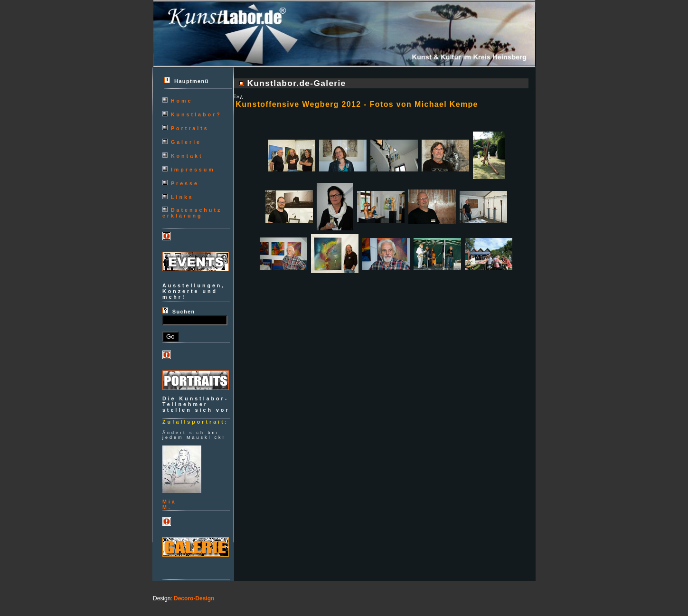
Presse (185, 183)
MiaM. (170, 504)
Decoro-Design (194, 598)
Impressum (193, 170)
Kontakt (187, 156)
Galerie (186, 142)
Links (182, 197)
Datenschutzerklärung (192, 213)
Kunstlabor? (196, 114)
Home (182, 101)
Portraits (190, 128)
